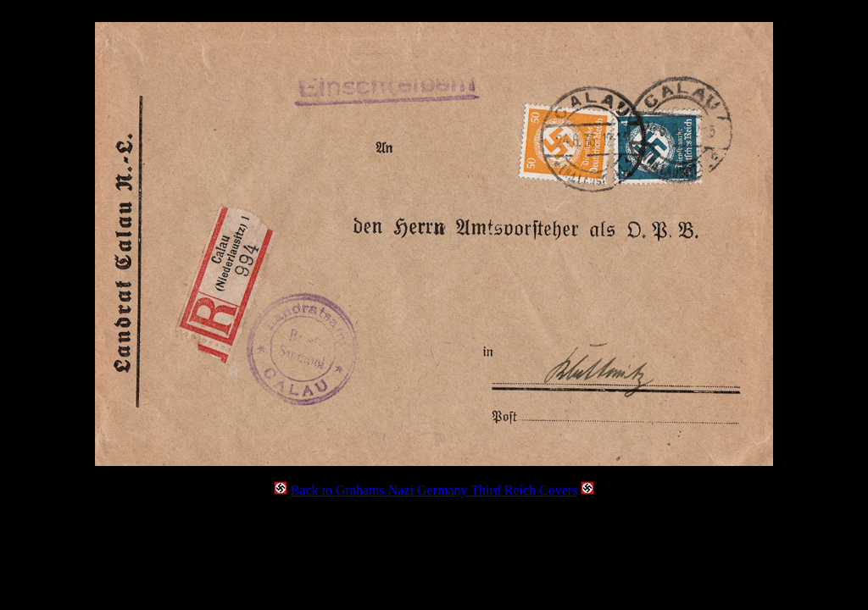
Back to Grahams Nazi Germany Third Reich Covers (434, 490)
